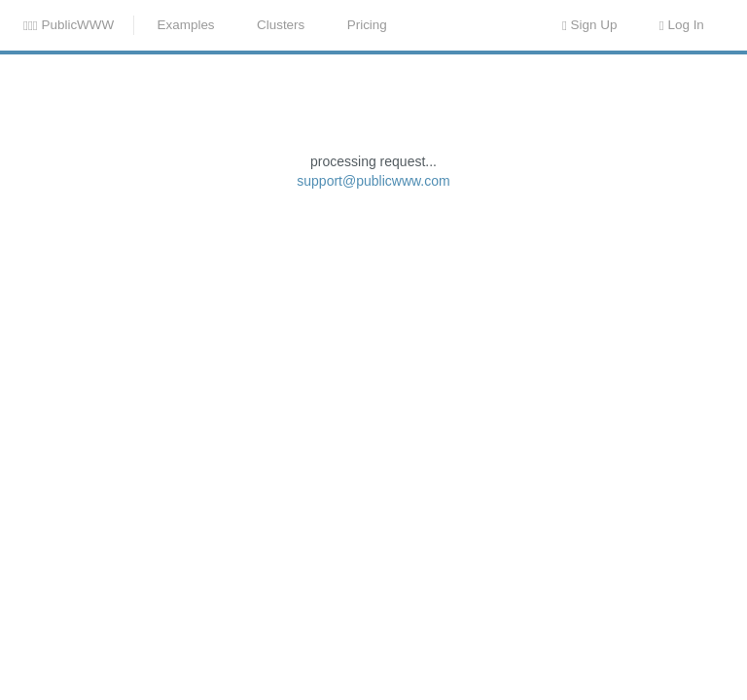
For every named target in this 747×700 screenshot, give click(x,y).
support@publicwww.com (373, 335)
